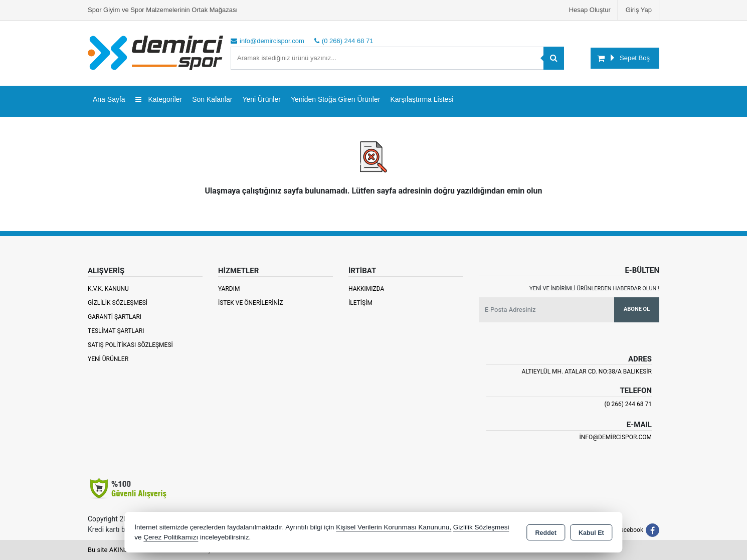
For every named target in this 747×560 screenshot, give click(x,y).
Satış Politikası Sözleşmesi (130, 345)
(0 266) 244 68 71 (628, 404)
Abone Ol (637, 309)
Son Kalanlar (212, 99)
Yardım (229, 289)
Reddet (546, 533)
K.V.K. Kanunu (108, 289)
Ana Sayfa (109, 99)
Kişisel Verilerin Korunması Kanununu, (394, 527)
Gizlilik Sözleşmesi (118, 303)
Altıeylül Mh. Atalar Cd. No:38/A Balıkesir (587, 371)
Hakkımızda (366, 289)
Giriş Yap (639, 10)
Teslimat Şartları (116, 331)
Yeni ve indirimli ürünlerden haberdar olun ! (594, 289)
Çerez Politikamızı (171, 537)
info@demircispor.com (616, 437)
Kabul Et (591, 533)
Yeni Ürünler (108, 359)
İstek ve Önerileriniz (251, 303)
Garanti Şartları (115, 317)
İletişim (360, 303)
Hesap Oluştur (590, 10)
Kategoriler (159, 99)
